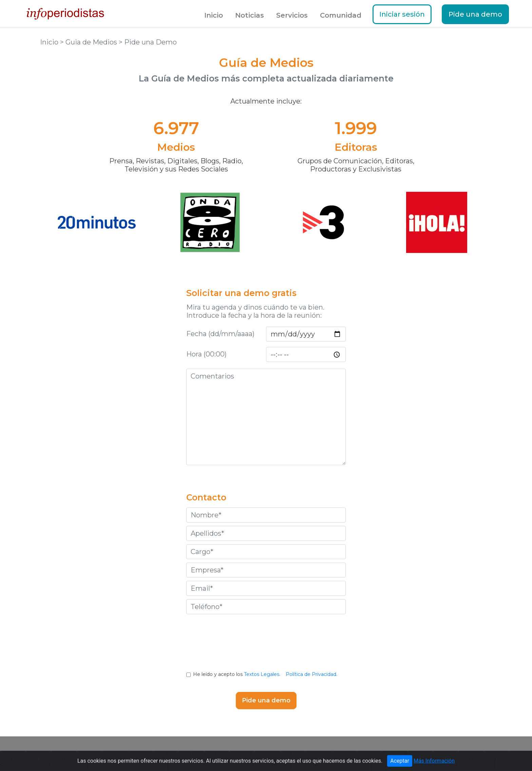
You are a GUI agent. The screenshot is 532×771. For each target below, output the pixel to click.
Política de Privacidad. (311, 674)
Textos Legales (304, 754)
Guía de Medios (207, 754)
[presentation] (266, 648)
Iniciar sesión (402, 14)
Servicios (292, 15)
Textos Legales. (262, 674)
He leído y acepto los (266, 674)
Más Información (434, 764)
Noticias (250, 15)
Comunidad (341, 15)
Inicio (214, 15)
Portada (138, 754)
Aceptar (400, 764)
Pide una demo (475, 14)
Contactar (344, 754)
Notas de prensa (256, 754)
